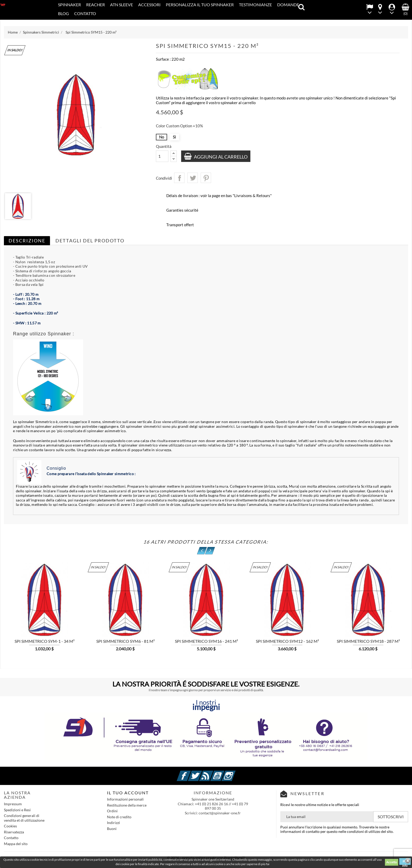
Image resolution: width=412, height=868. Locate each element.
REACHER (96, 5)
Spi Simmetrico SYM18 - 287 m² (368, 641)
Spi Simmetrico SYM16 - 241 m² (206, 641)
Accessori (149, 5)
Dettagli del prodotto (90, 241)
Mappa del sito (16, 844)
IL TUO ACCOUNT (128, 793)
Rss (212, 773)
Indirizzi (113, 823)
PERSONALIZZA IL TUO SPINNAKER (200, 5)
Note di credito (119, 817)
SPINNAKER (69, 5)
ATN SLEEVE (122, 5)
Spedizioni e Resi (17, 810)
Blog (64, 13)
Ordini (112, 811)
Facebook (190, 773)
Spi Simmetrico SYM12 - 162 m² (287, 641)
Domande (288, 5)
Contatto (85, 13)
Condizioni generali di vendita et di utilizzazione (24, 818)
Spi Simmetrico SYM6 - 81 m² (125, 641)
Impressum (13, 804)
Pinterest (206, 178)
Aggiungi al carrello (221, 157)
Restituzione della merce (127, 805)
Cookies (10, 826)
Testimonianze (255, 5)
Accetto (392, 862)
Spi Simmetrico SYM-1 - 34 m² (45, 641)
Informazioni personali (125, 799)
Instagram (235, 773)
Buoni (112, 829)
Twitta (193, 178)
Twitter (201, 773)
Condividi (179, 178)
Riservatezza (14, 832)
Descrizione (27, 241)
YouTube (224, 773)
